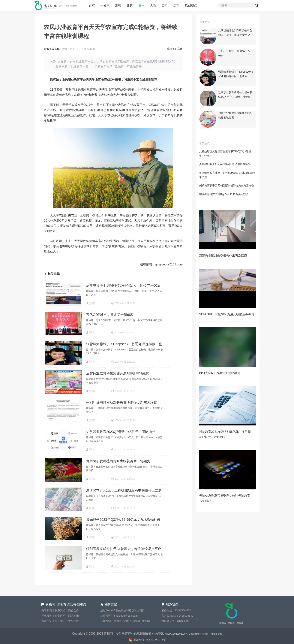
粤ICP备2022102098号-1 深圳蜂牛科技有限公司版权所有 (193, 634)
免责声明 (60, 616)
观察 (118, 6)
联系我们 (60, 610)
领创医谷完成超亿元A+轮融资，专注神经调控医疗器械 (124, 549)
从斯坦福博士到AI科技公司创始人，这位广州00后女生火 (123, 286)
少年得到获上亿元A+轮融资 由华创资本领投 (225, 164)
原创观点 (191, 6)
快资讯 (105, 6)
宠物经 (127, 621)
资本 (141, 6)
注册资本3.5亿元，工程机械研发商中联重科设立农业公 (124, 491)
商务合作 (73, 610)
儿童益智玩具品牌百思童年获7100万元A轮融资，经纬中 (225, 154)
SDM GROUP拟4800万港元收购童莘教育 (227, 314)
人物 (153, 6)
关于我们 (47, 610)
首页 (92, 6)
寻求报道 (47, 616)
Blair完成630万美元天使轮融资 (220, 373)
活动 (176, 6)
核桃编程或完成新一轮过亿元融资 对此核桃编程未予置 (227, 175)
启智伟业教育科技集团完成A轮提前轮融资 (118, 373)
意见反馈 (73, 621)
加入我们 (60, 621)
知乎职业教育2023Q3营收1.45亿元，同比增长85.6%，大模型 (121, 432)
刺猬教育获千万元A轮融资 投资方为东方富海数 (227, 186)
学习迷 (118, 621)
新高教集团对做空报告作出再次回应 (223, 256)
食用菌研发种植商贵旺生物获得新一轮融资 (118, 461)
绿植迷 (136, 621)
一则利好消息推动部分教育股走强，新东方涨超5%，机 (121, 403)
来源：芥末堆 (52, 49)
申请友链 (47, 621)
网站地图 (73, 616)
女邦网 (146, 621)
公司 (165, 6)
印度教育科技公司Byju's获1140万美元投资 (224, 194)
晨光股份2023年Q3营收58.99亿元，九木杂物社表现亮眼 (123, 520)
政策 (130, 6)
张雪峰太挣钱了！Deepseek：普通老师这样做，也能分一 (124, 345)
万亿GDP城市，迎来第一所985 (109, 315)
